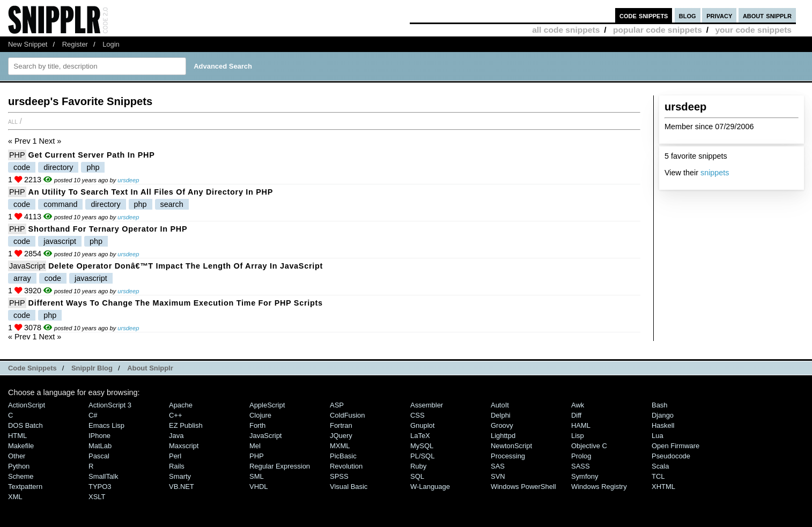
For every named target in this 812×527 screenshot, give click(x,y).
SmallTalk (103, 476)
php (93, 167)
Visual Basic (349, 487)
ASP (337, 405)
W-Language (430, 487)
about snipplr (767, 15)
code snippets (644, 15)
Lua (658, 436)
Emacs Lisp (106, 425)
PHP (17, 155)
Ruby (418, 466)
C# (93, 415)
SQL (417, 476)
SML (257, 476)
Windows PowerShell (523, 487)
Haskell (663, 425)
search (172, 204)
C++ (175, 415)
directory (58, 167)
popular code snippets (658, 30)
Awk (578, 405)
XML (15, 497)
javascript (60, 241)
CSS (418, 415)
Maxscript (184, 446)
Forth (257, 425)
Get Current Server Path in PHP (92, 155)
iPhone (99, 436)
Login (111, 44)
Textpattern (25, 487)
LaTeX (420, 436)
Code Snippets (32, 368)
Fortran (341, 425)
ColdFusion (348, 415)
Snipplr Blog (92, 368)
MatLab (100, 446)
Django (663, 415)
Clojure (260, 415)
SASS (581, 466)
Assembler (427, 405)
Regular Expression (280, 466)
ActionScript (27, 405)
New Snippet (28, 44)
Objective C (589, 446)
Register (75, 44)
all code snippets (566, 30)
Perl (175, 456)
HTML (17, 436)
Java (176, 436)
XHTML (663, 487)
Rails (177, 466)
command (60, 204)
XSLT (97, 497)
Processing (508, 456)
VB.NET (182, 487)
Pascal (99, 456)
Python (19, 466)
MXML (340, 446)
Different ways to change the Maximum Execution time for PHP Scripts (176, 303)
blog (688, 15)
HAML (581, 425)
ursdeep (128, 180)
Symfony (585, 476)
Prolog (581, 456)
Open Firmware (676, 446)
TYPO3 (100, 487)
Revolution (346, 466)
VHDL (259, 487)
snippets (715, 173)
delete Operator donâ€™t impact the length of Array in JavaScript (186, 266)
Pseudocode (671, 456)
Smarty (180, 476)
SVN (498, 476)
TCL (658, 476)
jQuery (341, 436)
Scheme (21, 476)
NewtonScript (511, 446)
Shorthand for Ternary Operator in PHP (108, 229)
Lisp (578, 436)
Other (17, 456)
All (13, 121)
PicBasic (343, 456)
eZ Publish (186, 425)
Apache (181, 405)
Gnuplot (422, 425)
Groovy (502, 425)
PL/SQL (422, 456)
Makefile (21, 446)
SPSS (339, 476)
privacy (719, 15)
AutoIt (500, 405)
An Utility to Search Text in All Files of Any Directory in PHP (151, 192)
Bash (660, 405)
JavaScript (27, 266)
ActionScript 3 (110, 405)
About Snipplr (150, 368)
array (22, 278)
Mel (255, 446)
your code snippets (753, 30)
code (22, 167)
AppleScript (267, 405)
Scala (660, 466)
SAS (498, 466)
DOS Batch (25, 425)
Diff (576, 415)
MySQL (422, 446)
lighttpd (503, 436)
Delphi (501, 415)
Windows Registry (599, 487)
